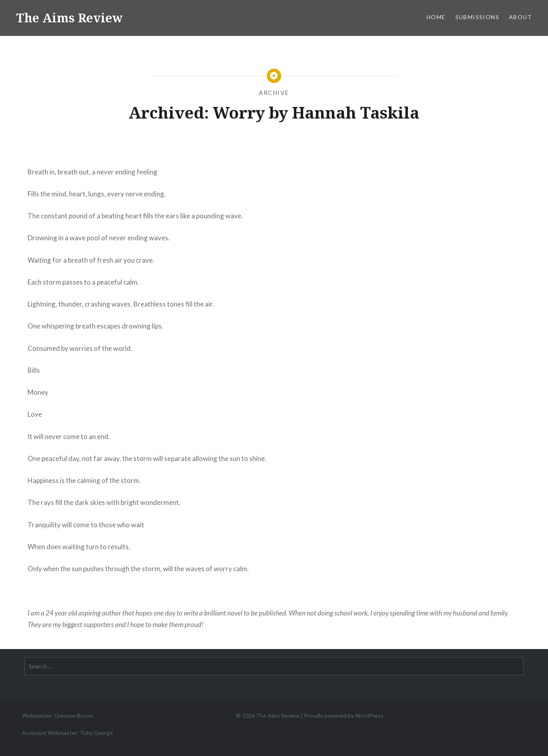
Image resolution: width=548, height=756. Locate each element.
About (520, 17)
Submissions (477, 17)
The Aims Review (69, 18)
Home (436, 17)
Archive (274, 93)
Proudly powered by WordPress (344, 715)
